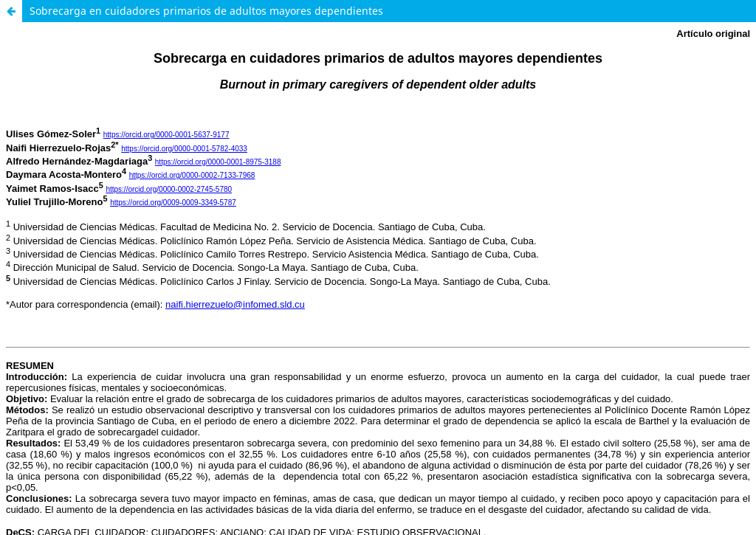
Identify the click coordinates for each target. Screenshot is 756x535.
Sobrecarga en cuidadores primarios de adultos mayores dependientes (206, 11)
